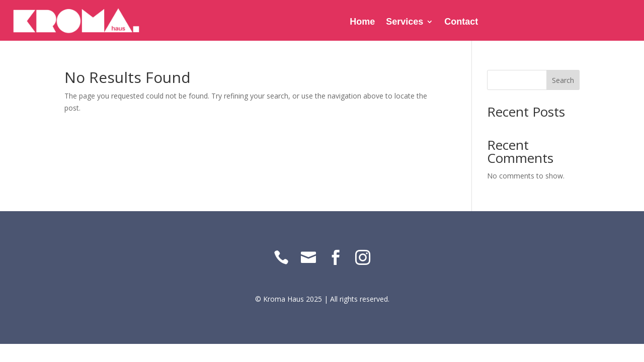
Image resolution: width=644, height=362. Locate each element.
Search (563, 80)
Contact (461, 22)
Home (362, 22)
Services (405, 22)
